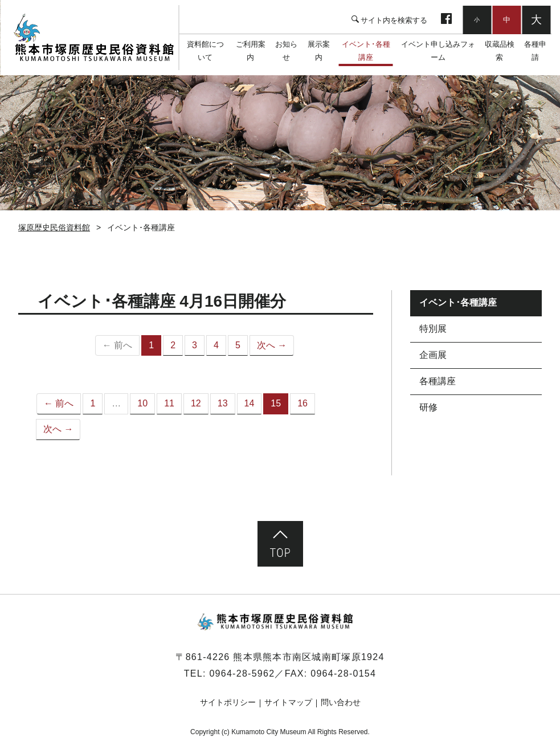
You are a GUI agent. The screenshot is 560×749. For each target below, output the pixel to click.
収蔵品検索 (499, 51)
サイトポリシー (228, 702)
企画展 (433, 355)
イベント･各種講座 (366, 51)
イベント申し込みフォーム (438, 51)
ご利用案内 (251, 51)
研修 (428, 407)
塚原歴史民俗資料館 (94, 38)
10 (142, 403)
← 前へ (59, 403)
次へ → (272, 345)
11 (169, 403)
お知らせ (287, 51)
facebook (446, 20)
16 (303, 403)
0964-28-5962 (242, 673)
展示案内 (319, 51)
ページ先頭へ (280, 544)
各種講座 (438, 381)
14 (250, 403)
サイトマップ (288, 702)
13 (223, 403)
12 (196, 403)
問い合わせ (341, 702)
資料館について (206, 51)
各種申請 (535, 51)
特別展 (433, 329)
